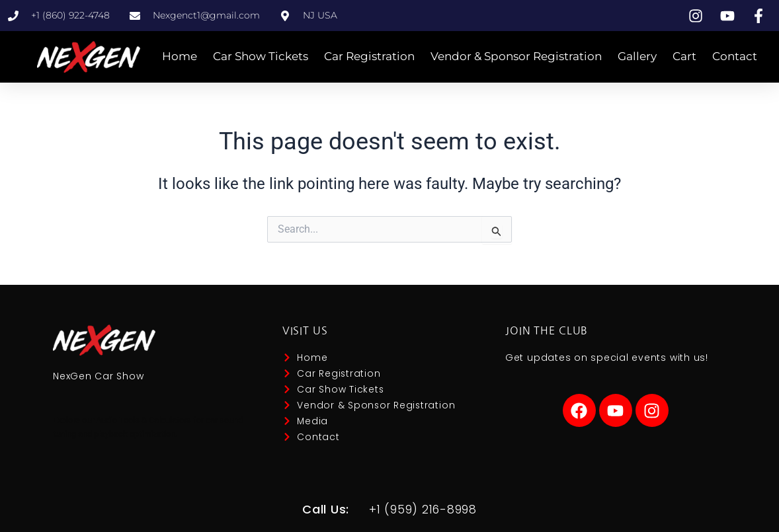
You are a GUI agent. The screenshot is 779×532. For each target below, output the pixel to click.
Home (180, 56)
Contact (735, 56)
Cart (684, 56)
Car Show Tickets (261, 56)
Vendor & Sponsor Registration (516, 56)
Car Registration (369, 56)
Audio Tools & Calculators (143, 420)
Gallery (637, 56)
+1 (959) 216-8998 (423, 509)
